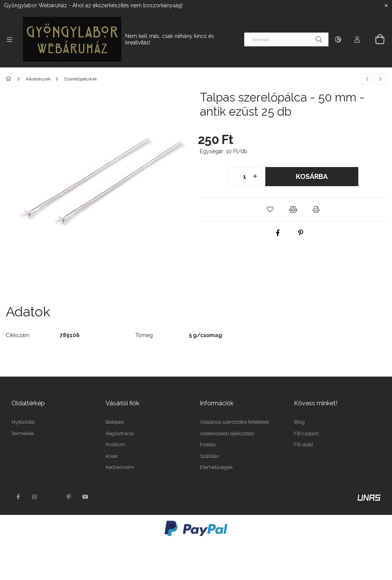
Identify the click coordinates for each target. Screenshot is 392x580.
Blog (299, 422)
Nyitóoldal (23, 422)
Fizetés (208, 445)
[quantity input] (245, 177)
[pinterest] (301, 233)
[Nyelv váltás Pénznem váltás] (338, 39)
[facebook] (278, 233)
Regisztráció (120, 433)
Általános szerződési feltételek (234, 422)
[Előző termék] (367, 79)
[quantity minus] (234, 177)
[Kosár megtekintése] (376, 39)
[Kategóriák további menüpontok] (10, 39)
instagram (35, 497)
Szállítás (209, 456)
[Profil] (357, 39)
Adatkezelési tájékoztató (227, 433)
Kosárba (312, 176)
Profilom (115, 445)
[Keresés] (286, 39)
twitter (52, 497)
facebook (18, 497)
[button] (270, 210)
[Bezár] (386, 6)
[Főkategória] (10, 79)
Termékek (23, 433)
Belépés (115, 422)
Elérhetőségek (216, 467)
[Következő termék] (381, 79)
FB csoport (306, 433)
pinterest (69, 497)
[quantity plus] (255, 177)
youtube (85, 497)
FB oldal (304, 445)
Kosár (112, 456)
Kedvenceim (120, 467)
